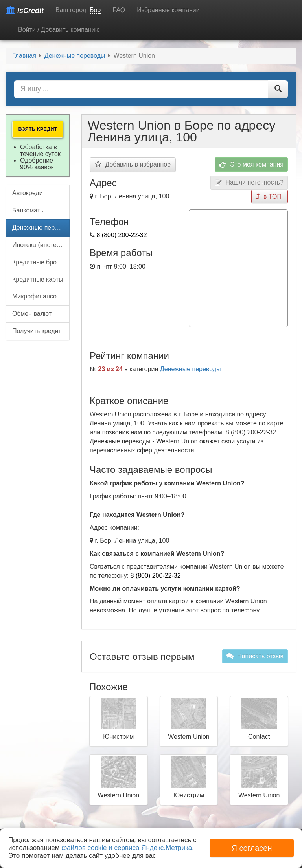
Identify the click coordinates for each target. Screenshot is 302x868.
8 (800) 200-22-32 (122, 235)
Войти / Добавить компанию (59, 30)
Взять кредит (38, 129)
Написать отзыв (255, 656)
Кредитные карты (38, 279)
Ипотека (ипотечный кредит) (41, 245)
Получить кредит (37, 331)
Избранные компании (168, 10)
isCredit (25, 10)
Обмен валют (32, 314)
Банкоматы (29, 210)
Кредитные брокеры (41, 262)
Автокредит (29, 193)
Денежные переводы (191, 369)
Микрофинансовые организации (41, 296)
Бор (95, 10)
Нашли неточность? (249, 183)
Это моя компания (251, 165)
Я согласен (251, 848)
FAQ (119, 10)
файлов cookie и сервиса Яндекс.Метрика (127, 848)
